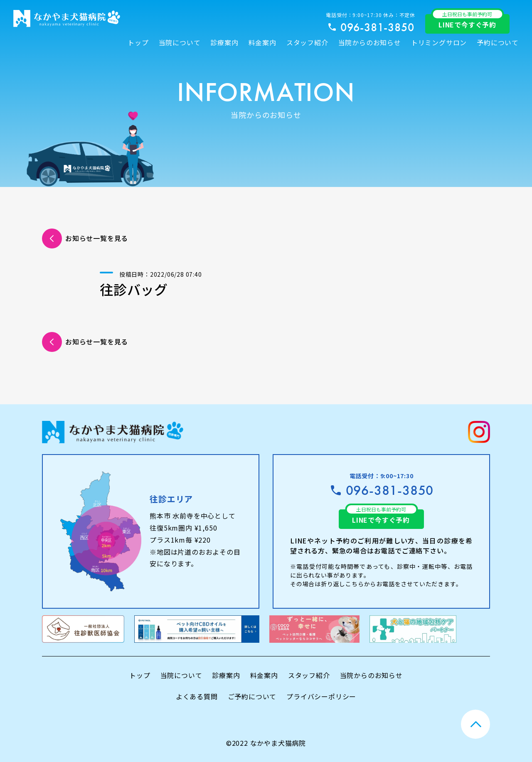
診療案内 (224, 42)
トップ (138, 42)
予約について (498, 42)
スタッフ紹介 (307, 42)
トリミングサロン (439, 42)
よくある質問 (197, 696)
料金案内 (262, 42)
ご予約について (252, 696)
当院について (180, 42)
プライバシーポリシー (321, 696)
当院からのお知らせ (370, 42)
